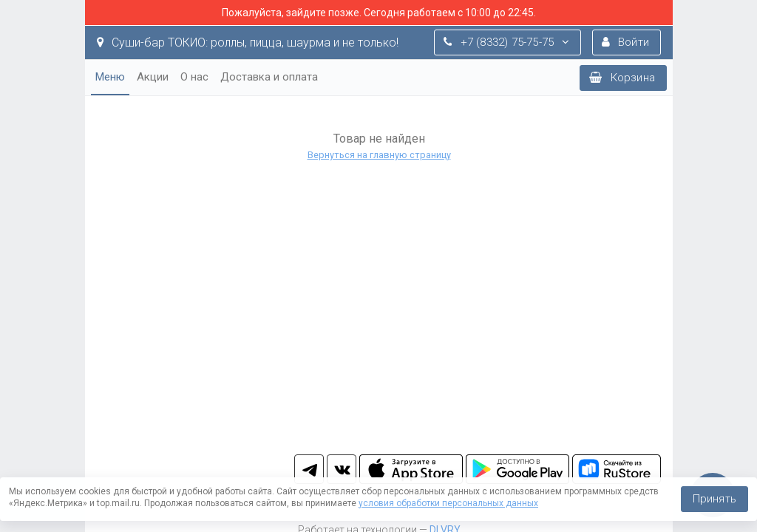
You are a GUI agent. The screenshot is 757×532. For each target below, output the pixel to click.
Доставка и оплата (269, 77)
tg (309, 469)
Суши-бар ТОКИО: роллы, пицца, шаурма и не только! (248, 42)
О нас (194, 77)
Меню (110, 77)
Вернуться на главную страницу (378, 155)
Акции (153, 77)
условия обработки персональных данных (448, 503)
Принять (714, 499)
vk (342, 469)
